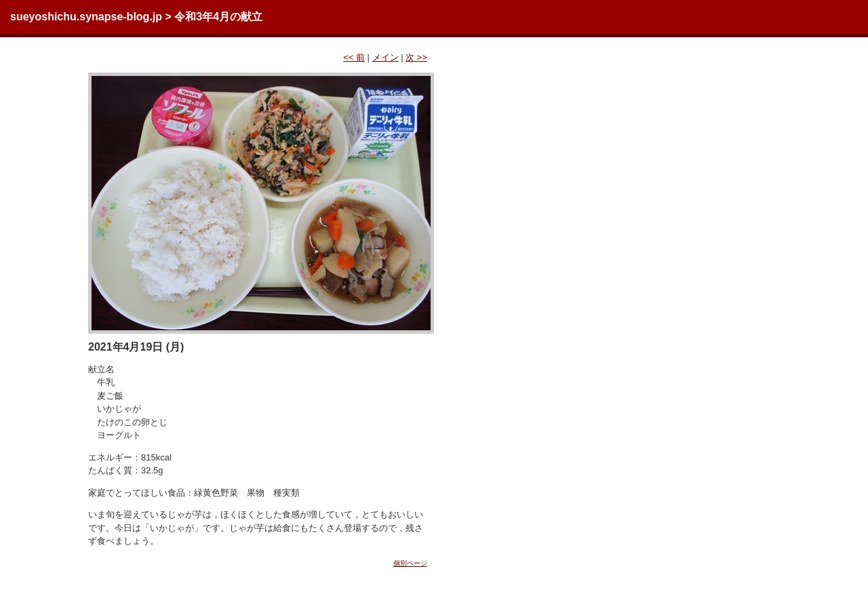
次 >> (416, 57)
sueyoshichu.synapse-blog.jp (86, 17)
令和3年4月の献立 (218, 17)
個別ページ (410, 563)
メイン (386, 57)
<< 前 (354, 57)
